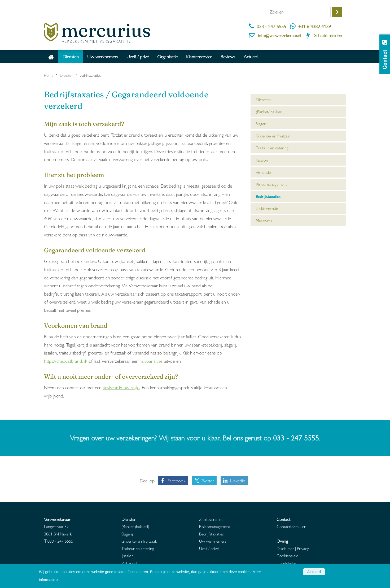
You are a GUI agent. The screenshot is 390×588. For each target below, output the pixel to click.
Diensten (66, 75)
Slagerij (127, 534)
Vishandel (129, 563)
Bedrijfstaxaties (211, 534)
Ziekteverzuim (211, 519)
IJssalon (128, 555)
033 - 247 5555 (271, 26)
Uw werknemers (213, 541)
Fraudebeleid (287, 563)
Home (49, 75)
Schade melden (328, 35)
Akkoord (314, 572)
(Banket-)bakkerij (135, 526)
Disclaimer (285, 548)
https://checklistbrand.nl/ (66, 361)
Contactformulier (291, 526)
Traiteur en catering (138, 548)
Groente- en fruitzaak (139, 541)
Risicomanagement (215, 526)
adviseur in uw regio (121, 387)
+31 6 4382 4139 (315, 26)
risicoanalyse (151, 361)
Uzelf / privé (209, 548)
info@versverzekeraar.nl (279, 35)
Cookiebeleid (287, 555)
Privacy (303, 548)
